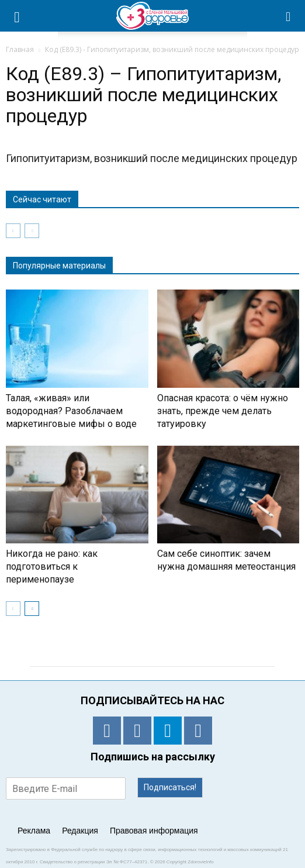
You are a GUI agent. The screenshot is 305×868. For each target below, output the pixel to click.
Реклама (34, 831)
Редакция (80, 831)
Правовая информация (154, 831)
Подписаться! (170, 787)
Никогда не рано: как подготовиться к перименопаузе (52, 566)
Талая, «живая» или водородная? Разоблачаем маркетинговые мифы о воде (71, 411)
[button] (289, 16)
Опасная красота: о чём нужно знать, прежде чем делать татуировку (223, 411)
